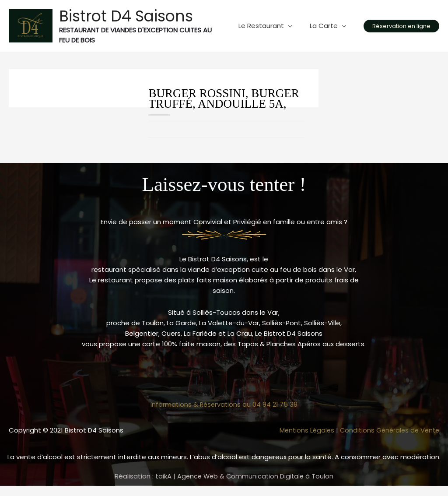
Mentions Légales (302, 430)
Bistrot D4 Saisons (126, 16)
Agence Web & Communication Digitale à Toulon (255, 476)
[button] (401, 26)
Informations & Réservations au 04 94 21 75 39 (224, 404)
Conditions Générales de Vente (388, 430)
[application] (295, 26)
